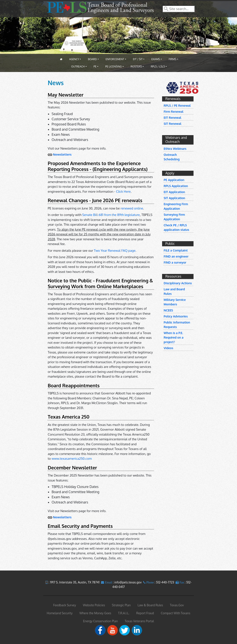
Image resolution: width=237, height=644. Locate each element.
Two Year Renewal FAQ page (115, 251)
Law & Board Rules (150, 605)
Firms (173, 59)
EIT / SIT (138, 59)
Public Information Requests (177, 325)
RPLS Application (176, 186)
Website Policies (94, 605)
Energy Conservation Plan (100, 621)
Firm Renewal (173, 112)
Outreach (78, 66)
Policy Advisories (176, 316)
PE (95, 66)
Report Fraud (145, 613)
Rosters (136, 66)
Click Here (123, 191)
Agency (74, 59)
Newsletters (62, 154)
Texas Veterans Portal (139, 621)
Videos (168, 348)
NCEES (168, 310)
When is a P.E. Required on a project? (173, 337)
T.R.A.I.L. (124, 613)
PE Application (174, 180)
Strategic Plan (121, 605)
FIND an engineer (176, 256)
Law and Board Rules (174, 291)
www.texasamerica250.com (72, 459)
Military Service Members (175, 302)
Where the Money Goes (95, 613)
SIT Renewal (172, 124)
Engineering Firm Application (176, 206)
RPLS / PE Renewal (177, 106)
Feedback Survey (65, 605)
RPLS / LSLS (158, 66)
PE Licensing (114, 66)
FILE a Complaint (176, 250)
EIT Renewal (172, 118)
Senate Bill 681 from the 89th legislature (111, 215)
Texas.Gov (177, 605)
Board (92, 59)
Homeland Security (60, 613)
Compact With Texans (176, 613)
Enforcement (115, 59)
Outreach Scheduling (172, 157)
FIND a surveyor (175, 262)
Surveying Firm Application (174, 217)
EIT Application (174, 192)
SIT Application (174, 198)
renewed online (132, 208)
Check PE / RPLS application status (176, 227)
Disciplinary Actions (178, 283)
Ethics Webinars (175, 149)
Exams (156, 59)
